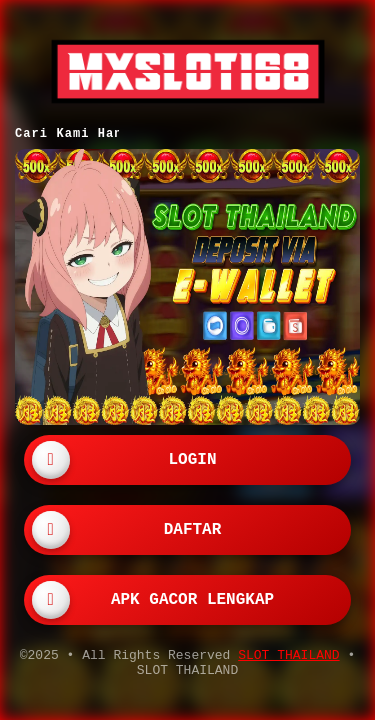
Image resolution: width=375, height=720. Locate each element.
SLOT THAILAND (288, 655)
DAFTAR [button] (193, 528)
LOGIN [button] (192, 458)
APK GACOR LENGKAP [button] (192, 598)
